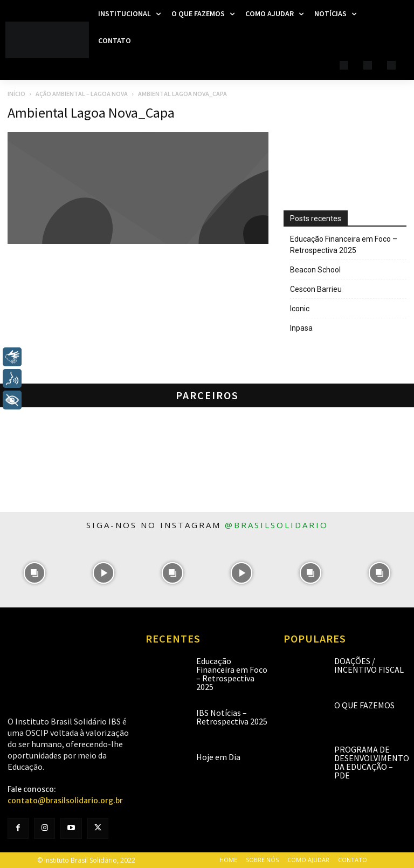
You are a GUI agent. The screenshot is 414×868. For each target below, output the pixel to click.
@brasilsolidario (277, 525)
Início (16, 94)
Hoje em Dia (218, 757)
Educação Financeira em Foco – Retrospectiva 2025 (344, 245)
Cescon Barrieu (316, 289)
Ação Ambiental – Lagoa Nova (82, 94)
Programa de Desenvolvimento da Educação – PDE (372, 762)
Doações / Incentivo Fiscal (369, 665)
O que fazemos (364, 705)
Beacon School (315, 270)
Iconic (300, 309)
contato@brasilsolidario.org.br (65, 801)
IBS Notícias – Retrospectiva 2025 (232, 717)
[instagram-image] (34, 573)
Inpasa (301, 328)
